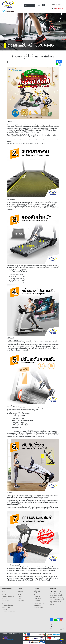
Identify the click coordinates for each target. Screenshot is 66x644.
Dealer (20, 598)
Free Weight (5, 595)
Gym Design (21, 600)
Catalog (20, 597)
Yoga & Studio (6, 600)
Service (20, 593)
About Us (37, 595)
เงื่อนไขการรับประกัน (39, 604)
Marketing (21, 591)
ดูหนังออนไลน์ (48, 642)
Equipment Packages (7, 606)
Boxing (4, 602)
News (36, 602)
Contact (61, 6)
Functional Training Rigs (8, 597)
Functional (5, 598)
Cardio (4, 591)
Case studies (37, 598)
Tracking (20, 595)
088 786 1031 (59, 8)
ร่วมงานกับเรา (38, 606)
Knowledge (37, 600)
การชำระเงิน (60, 4)
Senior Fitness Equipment (8, 611)
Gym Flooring (5, 604)
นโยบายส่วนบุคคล (39, 607)
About (57, 6)
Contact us (37, 597)
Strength (4, 593)
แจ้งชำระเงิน (54, 4)
